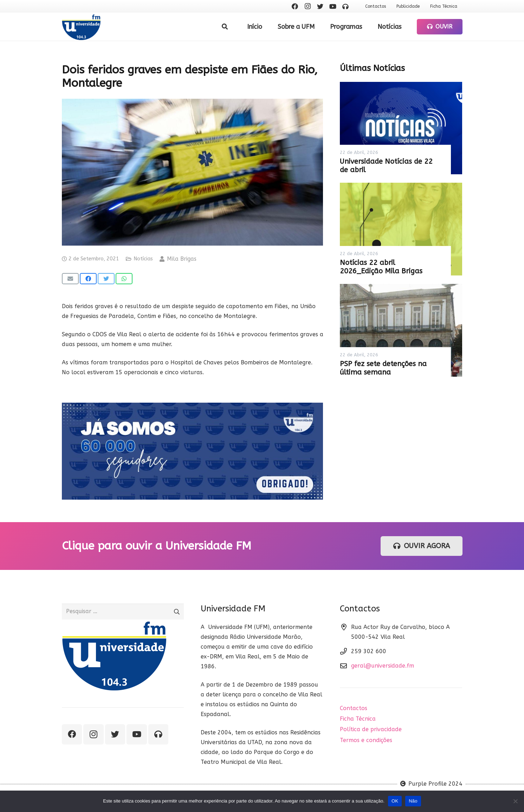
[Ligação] (81, 27)
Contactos (354, 708)
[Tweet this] (106, 279)
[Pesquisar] (225, 27)
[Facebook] (295, 6)
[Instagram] (308, 6)
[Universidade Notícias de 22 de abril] (401, 128)
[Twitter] (320, 6)
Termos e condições (366, 740)
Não (413, 801)
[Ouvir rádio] (345, 6)
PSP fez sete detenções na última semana (383, 368)
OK (395, 801)
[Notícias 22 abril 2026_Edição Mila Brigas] (401, 229)
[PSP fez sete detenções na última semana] (401, 330)
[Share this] (88, 279)
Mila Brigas (182, 259)
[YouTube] (333, 6)
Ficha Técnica (358, 719)
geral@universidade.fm (383, 666)
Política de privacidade (371, 729)
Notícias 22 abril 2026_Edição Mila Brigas (381, 267)
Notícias (143, 259)
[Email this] (70, 279)
